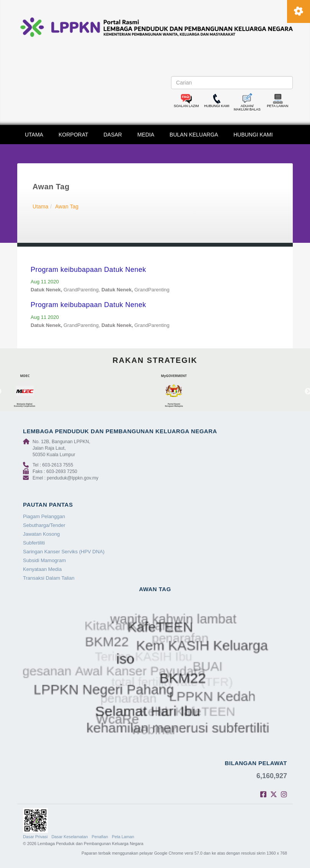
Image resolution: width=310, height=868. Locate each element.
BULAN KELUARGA (194, 135)
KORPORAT (73, 135)
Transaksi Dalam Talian (49, 578)
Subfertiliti (34, 543)
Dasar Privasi (35, 837)
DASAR (113, 135)
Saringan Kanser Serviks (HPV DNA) (64, 552)
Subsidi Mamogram (44, 560)
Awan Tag (67, 206)
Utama (40, 206)
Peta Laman (123, 837)
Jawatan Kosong (41, 534)
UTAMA (34, 135)
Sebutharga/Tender (44, 525)
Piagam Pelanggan (44, 516)
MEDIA (146, 135)
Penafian (100, 837)
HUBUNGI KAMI (253, 135)
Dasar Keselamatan (69, 837)
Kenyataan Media (42, 569)
